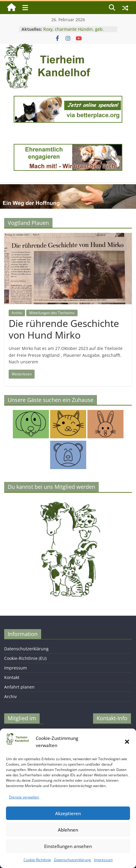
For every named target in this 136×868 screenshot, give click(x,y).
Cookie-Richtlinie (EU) (25, 658)
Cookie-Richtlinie (37, 860)
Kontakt (12, 677)
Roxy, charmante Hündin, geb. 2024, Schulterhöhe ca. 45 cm (74, 32)
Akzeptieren (68, 813)
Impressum (103, 860)
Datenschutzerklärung (72, 860)
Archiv (17, 313)
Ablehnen (68, 830)
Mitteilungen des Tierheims (52, 313)
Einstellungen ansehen (68, 846)
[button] (127, 742)
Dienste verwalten (24, 797)
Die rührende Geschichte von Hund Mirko (64, 329)
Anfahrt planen (19, 687)
